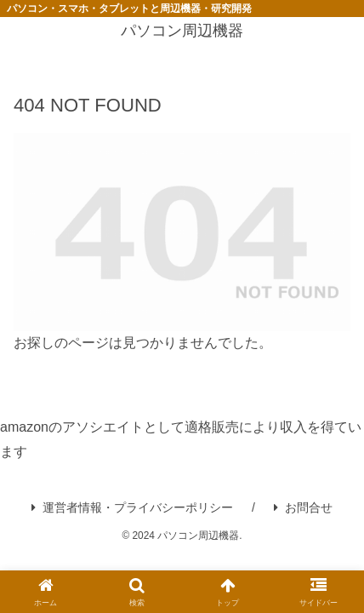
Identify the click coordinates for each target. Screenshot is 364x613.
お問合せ (303, 507)
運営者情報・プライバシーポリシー (132, 507)
